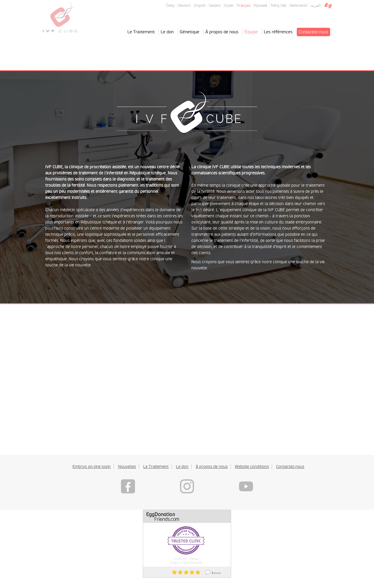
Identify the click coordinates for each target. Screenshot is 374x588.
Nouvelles (127, 466)
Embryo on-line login (92, 466)
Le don (167, 32)
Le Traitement (141, 32)
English (200, 6)
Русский (260, 6)
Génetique (189, 32)
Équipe (251, 32)
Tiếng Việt (278, 6)
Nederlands (299, 6)
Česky (170, 6)
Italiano (215, 6)
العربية (316, 6)
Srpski (229, 6)
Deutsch (185, 6)
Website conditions (252, 466)
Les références (278, 32)
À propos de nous (222, 32)
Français (244, 6)
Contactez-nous (313, 32)
